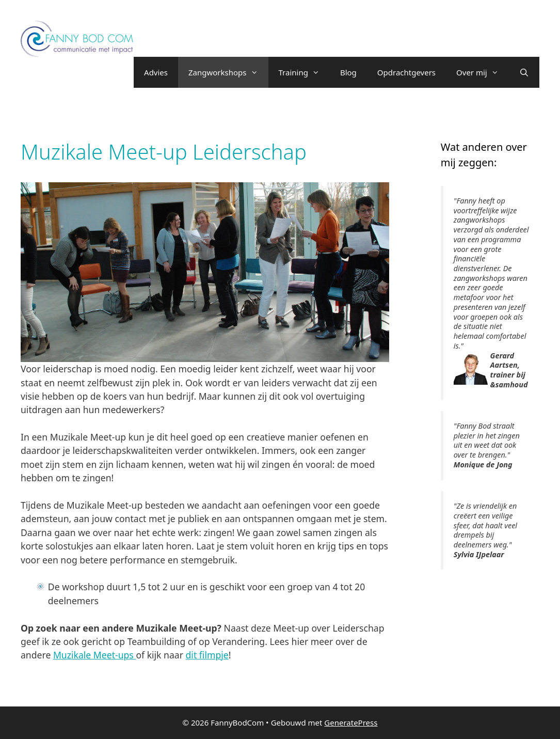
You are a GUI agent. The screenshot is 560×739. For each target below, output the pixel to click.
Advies (156, 72)
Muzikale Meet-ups (94, 655)
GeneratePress (351, 722)
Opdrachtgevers (406, 72)
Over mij (483, 72)
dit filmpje (207, 655)
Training (304, 72)
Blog (348, 72)
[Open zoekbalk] (524, 72)
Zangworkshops (228, 72)
